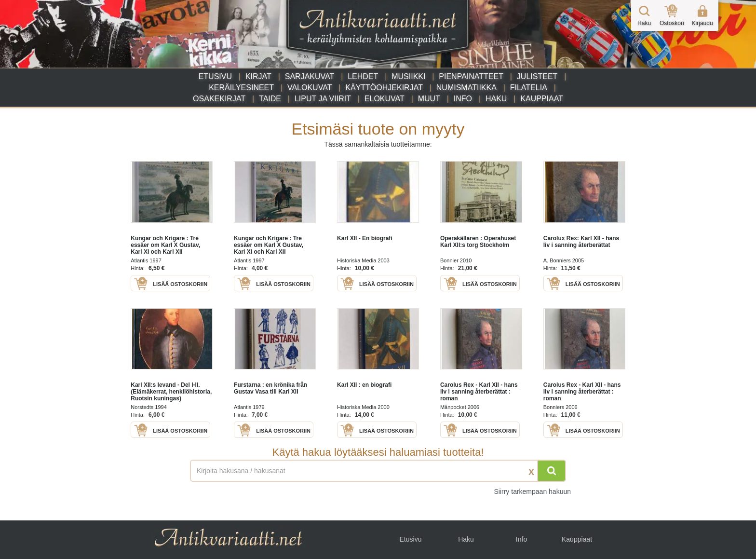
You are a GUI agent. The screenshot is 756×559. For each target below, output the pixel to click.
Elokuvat (385, 99)
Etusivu (215, 76)
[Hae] (552, 471)
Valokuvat (310, 88)
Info (463, 99)
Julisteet (537, 76)
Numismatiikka (466, 88)
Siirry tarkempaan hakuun (532, 491)
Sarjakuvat (310, 76)
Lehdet (363, 76)
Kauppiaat (542, 99)
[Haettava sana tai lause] (378, 471)
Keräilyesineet (241, 88)
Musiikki (408, 76)
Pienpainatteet (471, 76)
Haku (496, 99)
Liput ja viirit (323, 99)
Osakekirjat (219, 99)
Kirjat (258, 76)
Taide (270, 99)
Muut (429, 99)
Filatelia (529, 88)
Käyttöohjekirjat (384, 88)
